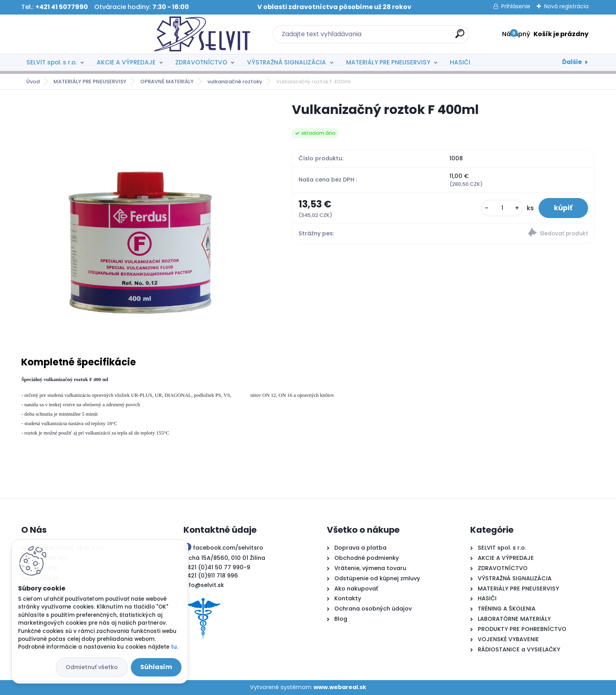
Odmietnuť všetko (92, 667)
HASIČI (460, 62)
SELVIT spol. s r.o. (51, 62)
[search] (393, 37)
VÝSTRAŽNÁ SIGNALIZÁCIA (287, 62)
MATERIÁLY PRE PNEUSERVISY (388, 62)
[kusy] (502, 208)
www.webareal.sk (340, 687)
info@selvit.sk (204, 585)
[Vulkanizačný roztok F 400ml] (144, 219)
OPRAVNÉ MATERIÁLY (167, 82)
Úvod (33, 82)
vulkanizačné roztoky (235, 82)
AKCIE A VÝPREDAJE (126, 62)
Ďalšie (572, 62)
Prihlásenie (516, 6)
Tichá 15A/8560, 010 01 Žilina (224, 558)
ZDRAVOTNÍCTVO (201, 62)
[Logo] (69, 34)
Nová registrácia (566, 6)
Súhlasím (156, 667)
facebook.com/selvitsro (228, 548)
